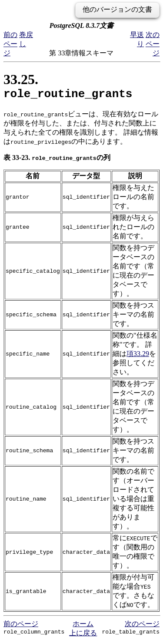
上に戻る (83, 636)
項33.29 (138, 356)
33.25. (68, 87)
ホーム (83, 626)
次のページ (153, 44)
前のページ (10, 44)
